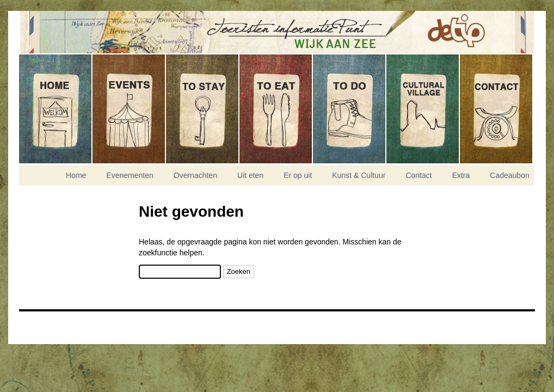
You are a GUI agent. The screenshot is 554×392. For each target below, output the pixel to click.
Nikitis (46, 324)
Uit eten (276, 109)
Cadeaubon (509, 175)
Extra (461, 175)
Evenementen (129, 109)
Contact (496, 109)
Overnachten (203, 109)
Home (56, 109)
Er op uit (350, 109)
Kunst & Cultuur (423, 109)
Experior (46, 330)
